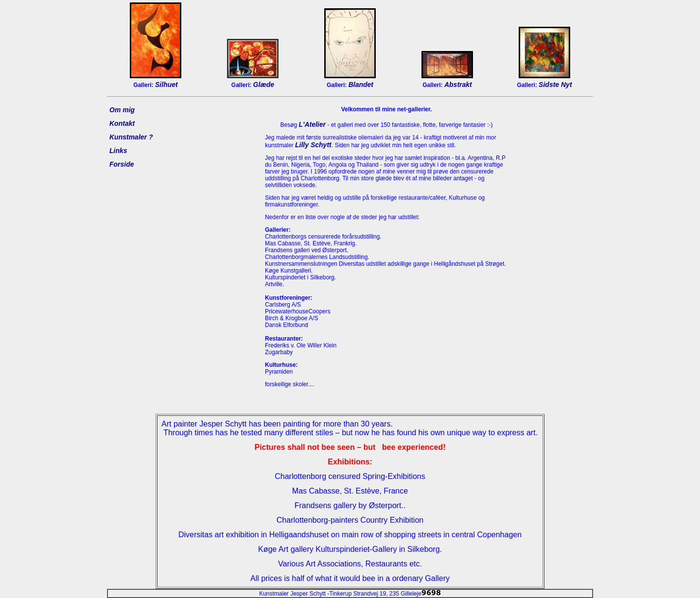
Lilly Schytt (313, 145)
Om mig (122, 110)
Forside (122, 164)
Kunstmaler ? (131, 137)
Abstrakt (458, 85)
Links (118, 151)
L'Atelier (312, 124)
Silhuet (166, 85)
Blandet (361, 85)
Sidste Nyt (555, 85)
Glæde (264, 85)
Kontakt (122, 123)
